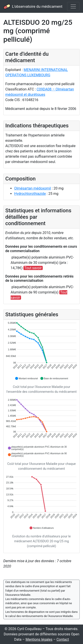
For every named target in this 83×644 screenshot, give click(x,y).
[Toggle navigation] (73, 6)
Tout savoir (33, 268)
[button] (26, 378)
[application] (41, 351)
